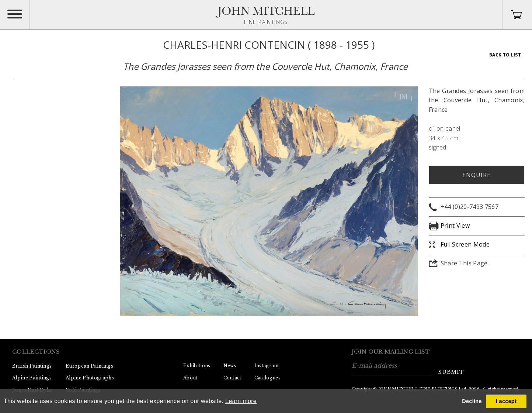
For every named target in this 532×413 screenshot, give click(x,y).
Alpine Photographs (90, 378)
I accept (506, 401)
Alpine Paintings (32, 378)
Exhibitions (197, 366)
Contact (232, 378)
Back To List (505, 55)
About (190, 378)
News (230, 366)
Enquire (477, 175)
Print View (455, 226)
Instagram (267, 366)
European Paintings (89, 366)
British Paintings (32, 366)
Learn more (241, 401)
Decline (472, 401)
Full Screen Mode (465, 244)
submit (451, 372)
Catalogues (267, 378)
